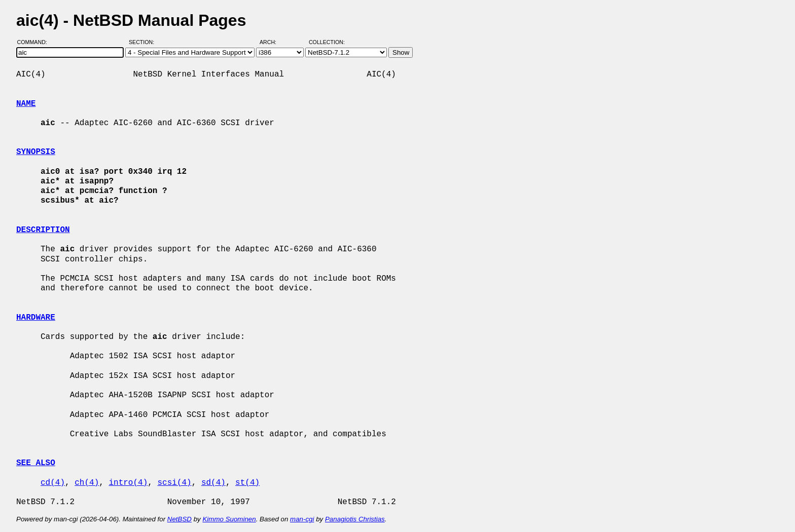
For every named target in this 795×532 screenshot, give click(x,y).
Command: (35, 42)
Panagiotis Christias (355, 519)
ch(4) (87, 483)
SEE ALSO (36, 463)
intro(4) (128, 483)
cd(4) (53, 483)
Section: (144, 42)
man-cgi (302, 519)
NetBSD (179, 519)
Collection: (327, 42)
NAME (26, 104)
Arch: (273, 42)
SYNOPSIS (36, 152)
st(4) (247, 483)
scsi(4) (174, 483)
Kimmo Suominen (229, 519)
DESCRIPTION (43, 230)
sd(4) (213, 483)
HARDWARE (36, 318)
